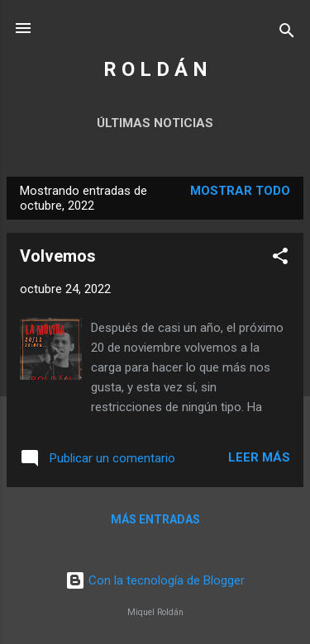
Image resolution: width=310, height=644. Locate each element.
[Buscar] (287, 33)
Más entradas (155, 519)
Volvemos (58, 256)
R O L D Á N (155, 69)
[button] (280, 259)
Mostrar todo (240, 191)
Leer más (259, 457)
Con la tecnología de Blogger (155, 580)
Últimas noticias (155, 123)
